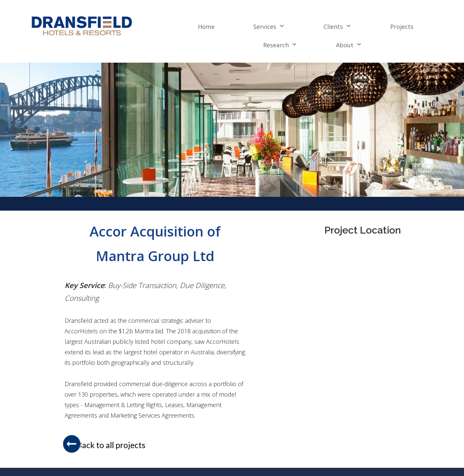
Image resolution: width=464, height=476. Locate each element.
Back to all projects (111, 427)
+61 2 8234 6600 (389, 465)
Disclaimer (305, 465)
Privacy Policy (267, 465)
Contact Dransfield (345, 465)
